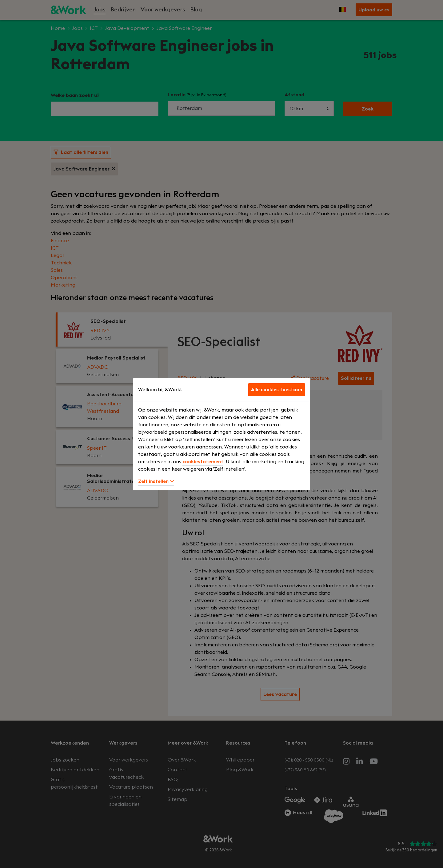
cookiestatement (203, 462)
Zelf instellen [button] (156, 481)
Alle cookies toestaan (277, 390)
